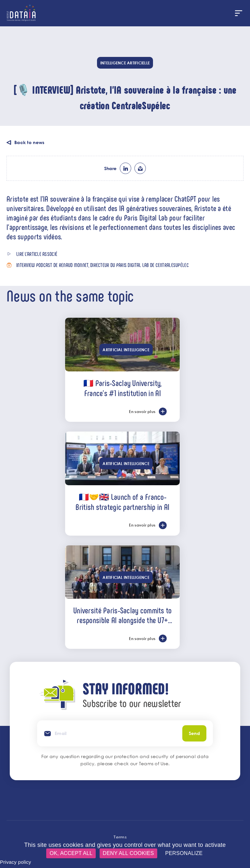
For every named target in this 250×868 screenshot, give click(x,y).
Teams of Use (154, 763)
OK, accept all (71, 853)
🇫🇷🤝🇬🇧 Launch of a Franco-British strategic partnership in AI (122, 502)
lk (125, 168)
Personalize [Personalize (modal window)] (184, 853)
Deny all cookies (128, 853)
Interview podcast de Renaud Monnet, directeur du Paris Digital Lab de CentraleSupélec (103, 265)
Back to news (29, 142)
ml (140, 168)
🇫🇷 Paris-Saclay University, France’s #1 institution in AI (122, 388)
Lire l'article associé (37, 254)
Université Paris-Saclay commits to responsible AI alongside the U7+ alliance (123, 615)
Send (194, 733)
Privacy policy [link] (16, 862)
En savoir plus (142, 411)
